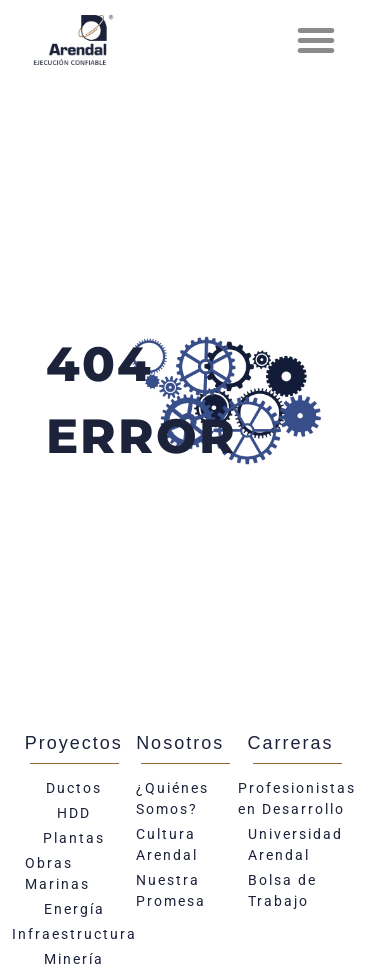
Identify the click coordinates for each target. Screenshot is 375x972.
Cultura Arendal (167, 844)
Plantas (74, 838)
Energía (74, 909)
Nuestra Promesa (171, 890)
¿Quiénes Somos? (172, 798)
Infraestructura (74, 934)
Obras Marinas (57, 873)
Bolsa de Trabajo (282, 890)
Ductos (74, 788)
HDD (74, 813)
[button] (316, 40)
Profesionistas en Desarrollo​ (297, 798)
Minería (74, 959)
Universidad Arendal (295, 844)
